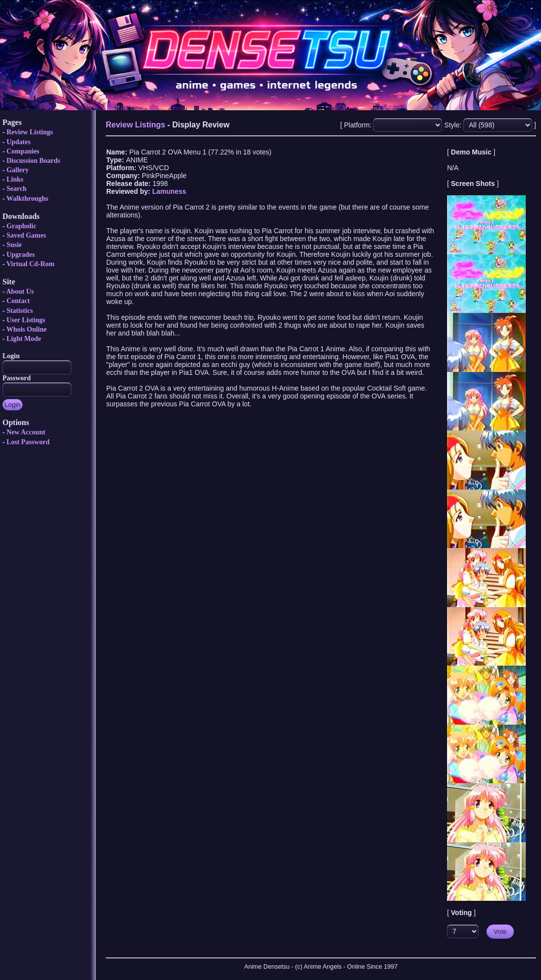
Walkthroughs (27, 199)
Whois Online (27, 329)
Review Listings (30, 132)
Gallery (17, 170)
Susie (14, 245)
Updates (18, 142)
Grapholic (21, 226)
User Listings (26, 320)
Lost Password (28, 442)
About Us (20, 291)
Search (16, 189)
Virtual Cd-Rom (30, 264)
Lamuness (169, 191)
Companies (23, 151)
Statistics (20, 311)
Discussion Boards (33, 161)
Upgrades (21, 255)
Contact (18, 301)
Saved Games (26, 235)
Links (15, 179)
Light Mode (24, 339)
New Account (26, 432)
